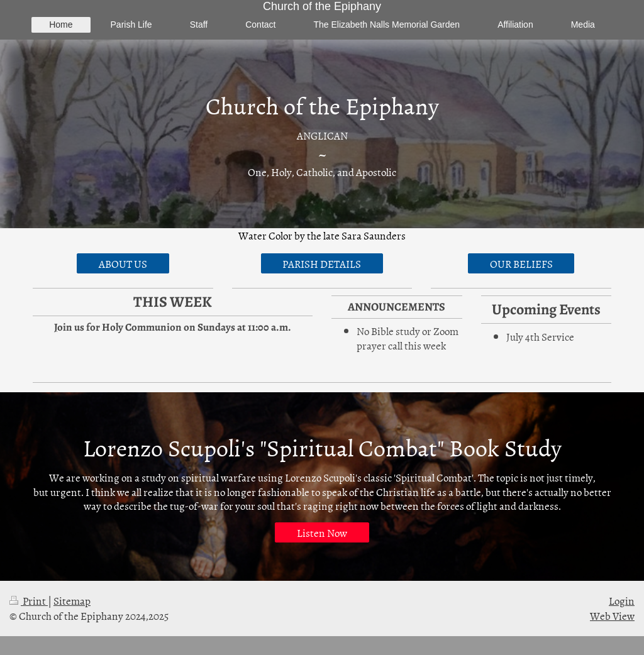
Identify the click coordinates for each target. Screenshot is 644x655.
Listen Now (322, 532)
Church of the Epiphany (322, 6)
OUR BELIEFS (521, 263)
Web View (612, 615)
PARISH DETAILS (322, 263)
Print (29, 600)
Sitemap (72, 600)
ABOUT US (123, 263)
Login (622, 600)
